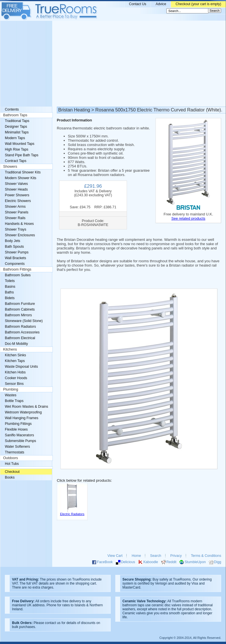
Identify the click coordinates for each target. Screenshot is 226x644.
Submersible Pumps (20, 441)
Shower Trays (16, 229)
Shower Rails (15, 218)
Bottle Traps (14, 401)
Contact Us (138, 4)
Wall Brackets (15, 258)
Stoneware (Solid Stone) (24, 321)
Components (15, 264)
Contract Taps (16, 161)
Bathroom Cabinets (20, 309)
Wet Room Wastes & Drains (27, 407)
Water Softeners (17, 447)
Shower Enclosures (20, 235)
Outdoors (11, 458)
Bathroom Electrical (20, 338)
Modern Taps (15, 138)
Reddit (171, 562)
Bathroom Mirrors (18, 315)
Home (136, 556)
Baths (9, 292)
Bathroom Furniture (20, 304)
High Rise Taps (17, 149)
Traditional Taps (17, 121)
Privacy (176, 556)
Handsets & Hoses (19, 224)
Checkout (12, 472)
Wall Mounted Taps (20, 144)
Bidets (10, 298)
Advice (161, 4)
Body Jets (13, 241)
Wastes (11, 395)
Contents (12, 109)
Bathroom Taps (15, 115)
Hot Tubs (12, 464)
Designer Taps (16, 127)
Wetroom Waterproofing (23, 412)
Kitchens (10, 349)
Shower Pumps (17, 252)
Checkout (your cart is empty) (198, 4)
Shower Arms (15, 207)
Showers (10, 167)
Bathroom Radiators (20, 327)
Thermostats (15, 452)
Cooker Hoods (16, 378)
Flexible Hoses (16, 429)
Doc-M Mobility (16, 344)
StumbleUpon (195, 562)
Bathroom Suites (18, 275)
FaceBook (105, 562)
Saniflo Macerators (19, 435)
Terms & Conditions (206, 556)
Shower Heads (16, 189)
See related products (188, 218)
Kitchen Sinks (15, 355)
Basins (10, 287)
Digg (218, 562)
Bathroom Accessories (22, 332)
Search (156, 556)
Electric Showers (18, 201)
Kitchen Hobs (15, 372)
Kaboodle (151, 562)
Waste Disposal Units (21, 367)
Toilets (10, 281)
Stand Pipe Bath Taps (22, 155)
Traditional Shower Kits (23, 172)
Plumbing (11, 389)
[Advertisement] (113, 64)
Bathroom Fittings (17, 269)
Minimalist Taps (17, 132)
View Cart (115, 556)
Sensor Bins (14, 384)
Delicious (128, 562)
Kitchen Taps (15, 361)
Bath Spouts (14, 247)
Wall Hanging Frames (22, 418)
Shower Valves (16, 184)
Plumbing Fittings (18, 424)
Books (10, 477)
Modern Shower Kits (21, 178)
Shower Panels (17, 212)
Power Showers (17, 195)
